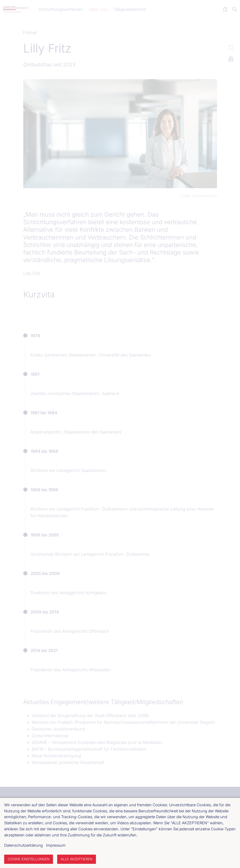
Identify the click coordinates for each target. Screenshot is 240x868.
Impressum (56, 845)
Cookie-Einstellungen (29, 859)
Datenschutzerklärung (23, 845)
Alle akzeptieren (77, 859)
